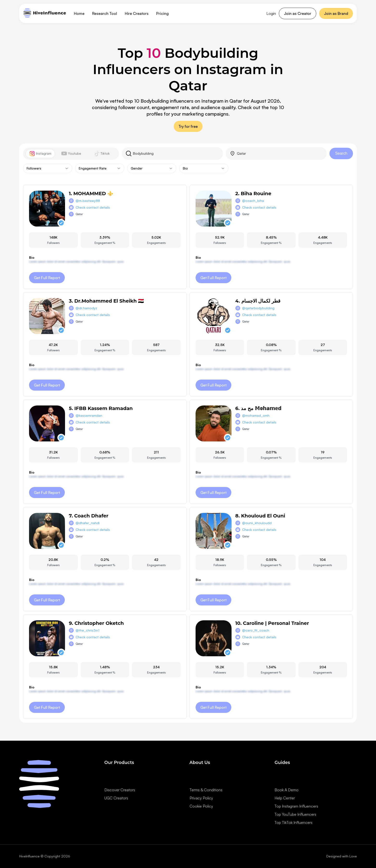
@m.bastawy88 (88, 201)
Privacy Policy (201, 798)
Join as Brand (336, 13)
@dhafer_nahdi (88, 523)
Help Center (285, 798)
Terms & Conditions (206, 790)
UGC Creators (116, 798)
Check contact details (93, 207)
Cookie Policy (201, 806)
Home (79, 13)
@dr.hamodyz (86, 308)
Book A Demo (286, 790)
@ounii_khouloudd (257, 523)
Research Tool (105, 13)
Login (271, 13)
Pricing (162, 13)
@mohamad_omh (256, 415)
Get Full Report (47, 278)
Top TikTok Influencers (293, 822)
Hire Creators (137, 13)
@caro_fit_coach (256, 630)
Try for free (188, 126)
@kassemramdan (89, 415)
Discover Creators (120, 790)
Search (341, 153)
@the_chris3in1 (87, 630)
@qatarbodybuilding (258, 308)
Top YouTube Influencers (295, 814)
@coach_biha (253, 201)
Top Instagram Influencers (296, 806)
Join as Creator (298, 13)
